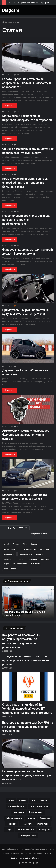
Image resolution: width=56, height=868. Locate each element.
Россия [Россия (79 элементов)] (16, 544)
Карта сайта (24, 858)
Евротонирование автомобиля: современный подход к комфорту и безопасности (26, 83)
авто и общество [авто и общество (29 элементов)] (11, 549)
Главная (7, 22)
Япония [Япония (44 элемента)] (34, 544)
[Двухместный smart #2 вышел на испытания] (28, 349)
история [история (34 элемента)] (40, 554)
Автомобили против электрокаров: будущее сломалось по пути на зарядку (26, 435)
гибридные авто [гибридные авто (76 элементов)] (26, 554)
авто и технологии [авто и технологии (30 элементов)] (29, 549)
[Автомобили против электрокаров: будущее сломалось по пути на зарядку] (28, 409)
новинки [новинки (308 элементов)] (20, 559)
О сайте (14, 858)
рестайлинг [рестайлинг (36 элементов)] (45, 559)
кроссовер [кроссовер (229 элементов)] (8, 559)
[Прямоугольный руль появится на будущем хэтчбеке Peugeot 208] (28, 288)
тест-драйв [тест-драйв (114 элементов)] (35, 564)
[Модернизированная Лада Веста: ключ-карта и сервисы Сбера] (28, 474)
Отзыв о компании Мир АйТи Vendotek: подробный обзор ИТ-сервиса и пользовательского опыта (27, 709)
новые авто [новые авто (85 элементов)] (32, 559)
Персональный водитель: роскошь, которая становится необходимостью (26, 220)
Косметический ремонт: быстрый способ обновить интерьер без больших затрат (25, 183)
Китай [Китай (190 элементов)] (6, 544)
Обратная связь (39, 858)
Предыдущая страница (15, 528)
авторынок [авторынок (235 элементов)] (45, 549)
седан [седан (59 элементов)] (6, 564)
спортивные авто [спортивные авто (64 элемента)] (20, 564)
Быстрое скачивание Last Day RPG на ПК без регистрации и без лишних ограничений (28, 727)
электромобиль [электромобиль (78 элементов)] (10, 569)
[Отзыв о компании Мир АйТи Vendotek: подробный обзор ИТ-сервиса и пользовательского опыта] (28, 687)
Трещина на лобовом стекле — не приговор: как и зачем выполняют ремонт (26, 660)
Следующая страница (42, 534)
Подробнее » (10, 106)
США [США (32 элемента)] (25, 544)
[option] (28, 602)
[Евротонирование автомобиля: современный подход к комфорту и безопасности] (28, 58)
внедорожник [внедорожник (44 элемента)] (9, 554)
